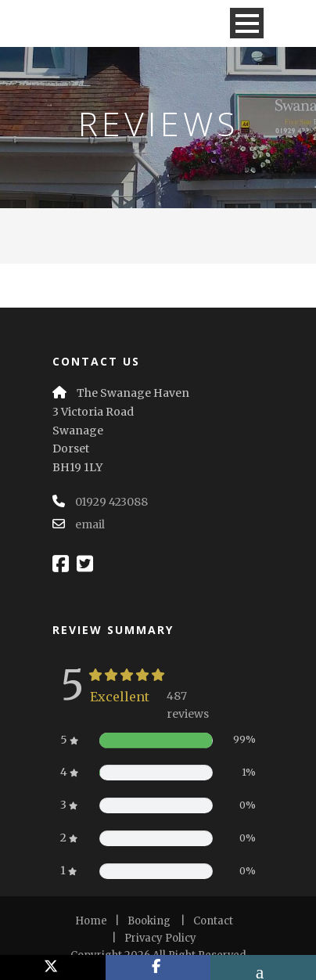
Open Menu (247, 23)
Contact (213, 921)
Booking (149, 921)
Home (91, 921)
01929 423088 (111, 502)
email (90, 524)
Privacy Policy (160, 938)
